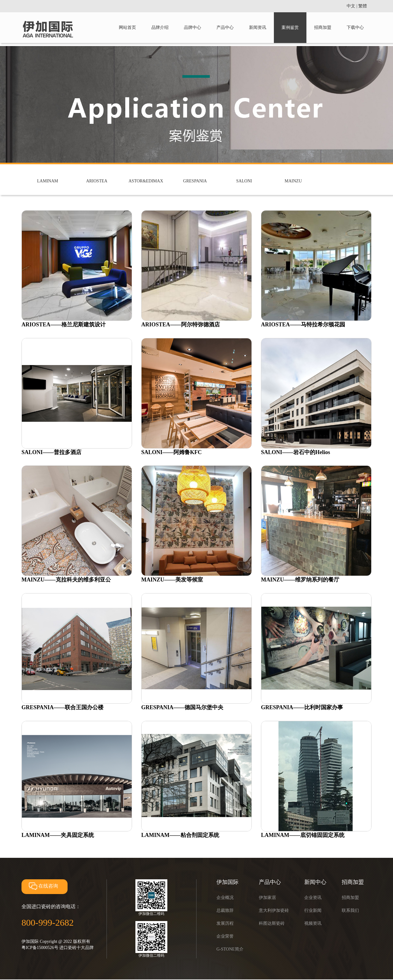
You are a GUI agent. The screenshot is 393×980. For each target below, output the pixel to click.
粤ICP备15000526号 (40, 948)
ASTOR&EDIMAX (146, 181)
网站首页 (127, 27)
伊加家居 (267, 898)
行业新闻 (313, 910)
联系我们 (350, 910)
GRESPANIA (195, 181)
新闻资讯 (258, 27)
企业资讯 (313, 898)
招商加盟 (323, 27)
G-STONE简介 (230, 949)
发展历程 (225, 923)
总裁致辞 (225, 910)
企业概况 (225, 898)
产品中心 (225, 27)
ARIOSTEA (97, 181)
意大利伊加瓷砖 (274, 910)
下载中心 (355, 27)
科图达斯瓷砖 (272, 923)
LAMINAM (48, 181)
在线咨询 (43, 886)
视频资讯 (313, 923)
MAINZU (293, 181)
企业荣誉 (225, 936)
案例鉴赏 (290, 27)
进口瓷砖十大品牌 (76, 948)
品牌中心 (193, 27)
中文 (351, 6)
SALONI (244, 181)
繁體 (363, 6)
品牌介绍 (160, 27)
